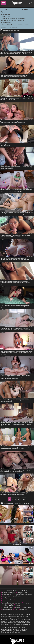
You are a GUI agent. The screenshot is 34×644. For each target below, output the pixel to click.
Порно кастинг (6, 16)
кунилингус (27, 603)
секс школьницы (7, 595)
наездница (24, 609)
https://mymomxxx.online (9, 27)
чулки (16, 609)
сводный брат (22, 593)
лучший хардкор (7, 599)
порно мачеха (6, 14)
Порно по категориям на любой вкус (13, 18)
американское (7, 609)
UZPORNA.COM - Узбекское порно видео (15, 25)
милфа (4, 605)
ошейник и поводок (8, 593)
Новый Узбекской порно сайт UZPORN (15, 10)
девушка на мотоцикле (10, 601)
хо (16, 599)
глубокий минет (7, 607)
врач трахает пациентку (24, 595)
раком (18, 605)
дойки (11, 605)
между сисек (27, 607)
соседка (18, 607)
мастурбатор (6, 597)
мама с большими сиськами (11, 603)
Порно (3, 12)
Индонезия (17, 597)
